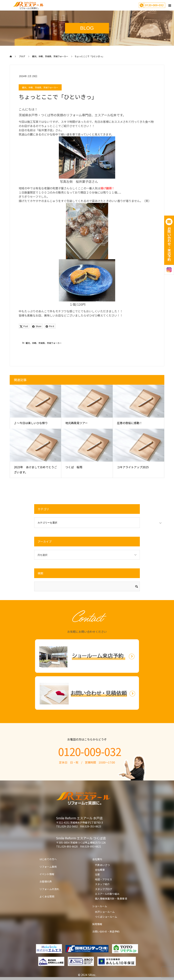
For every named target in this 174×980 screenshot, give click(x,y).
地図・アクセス (103, 879)
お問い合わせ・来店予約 (106, 931)
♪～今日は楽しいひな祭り (31, 423)
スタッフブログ (104, 889)
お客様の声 (46, 881)
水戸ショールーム (105, 912)
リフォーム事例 (48, 867)
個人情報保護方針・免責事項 (111, 899)
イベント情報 (47, 874)
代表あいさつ (102, 865)
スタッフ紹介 (102, 884)
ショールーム (100, 906)
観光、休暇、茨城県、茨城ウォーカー (40, 87)
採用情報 (97, 924)
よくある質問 (47, 896)
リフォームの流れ (49, 889)
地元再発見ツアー (77, 423)
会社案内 (97, 859)
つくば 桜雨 (74, 467)
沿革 (97, 874)
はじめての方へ (48, 859)
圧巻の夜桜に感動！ (130, 423)
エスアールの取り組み (107, 894)
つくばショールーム (106, 917)
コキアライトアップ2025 (133, 467)
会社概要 (100, 870)
